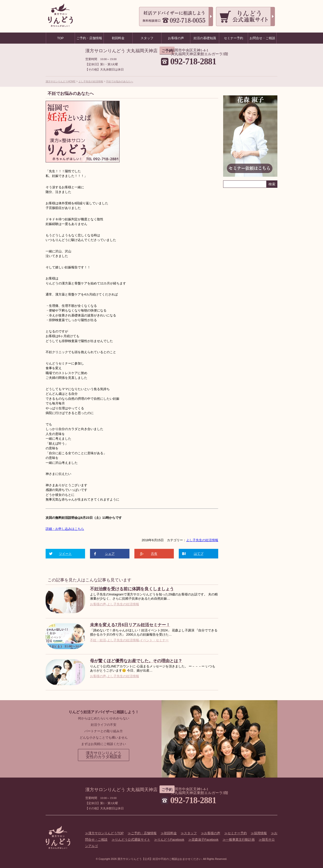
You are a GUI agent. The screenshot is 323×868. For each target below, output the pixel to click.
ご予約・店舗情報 (144, 833)
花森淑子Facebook (205, 840)
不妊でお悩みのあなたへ (120, 81)
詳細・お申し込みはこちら (65, 529)
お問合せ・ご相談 (262, 38)
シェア (110, 554)
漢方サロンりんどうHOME (61, 81)
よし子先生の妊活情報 (91, 81)
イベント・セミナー (154, 640)
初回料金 (170, 833)
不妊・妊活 (98, 640)
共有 (154, 554)
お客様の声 (98, 604)
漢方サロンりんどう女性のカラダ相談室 (104, 755)
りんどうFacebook (171, 840)
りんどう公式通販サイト (133, 840)
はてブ (199, 554)
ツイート (65, 554)
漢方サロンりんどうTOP (106, 833)
